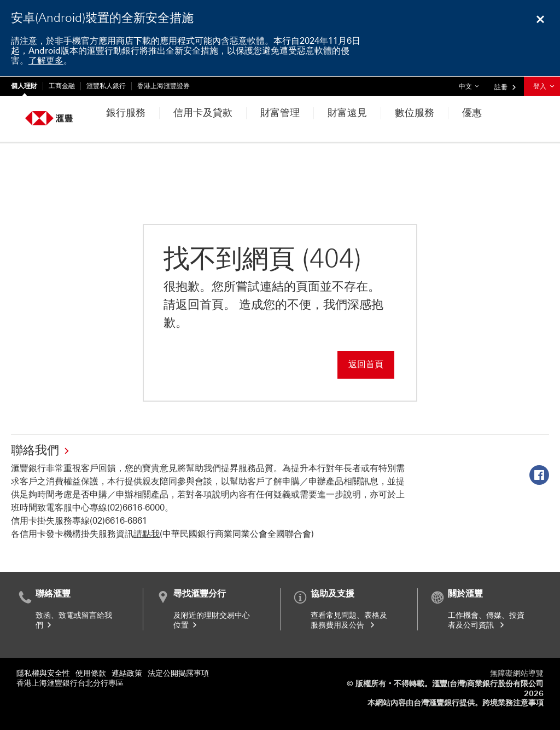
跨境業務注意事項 (513, 703)
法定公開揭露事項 (178, 673)
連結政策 (127, 673)
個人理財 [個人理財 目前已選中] (24, 86)
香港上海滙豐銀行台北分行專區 (70, 683)
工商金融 (62, 86)
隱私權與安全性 (43, 673)
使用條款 (91, 673)
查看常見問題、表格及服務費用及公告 (349, 620)
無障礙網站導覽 (517, 673)
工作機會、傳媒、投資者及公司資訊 (486, 620)
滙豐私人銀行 (106, 86)
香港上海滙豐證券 (164, 86)
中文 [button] (471, 83)
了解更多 (46, 60)
